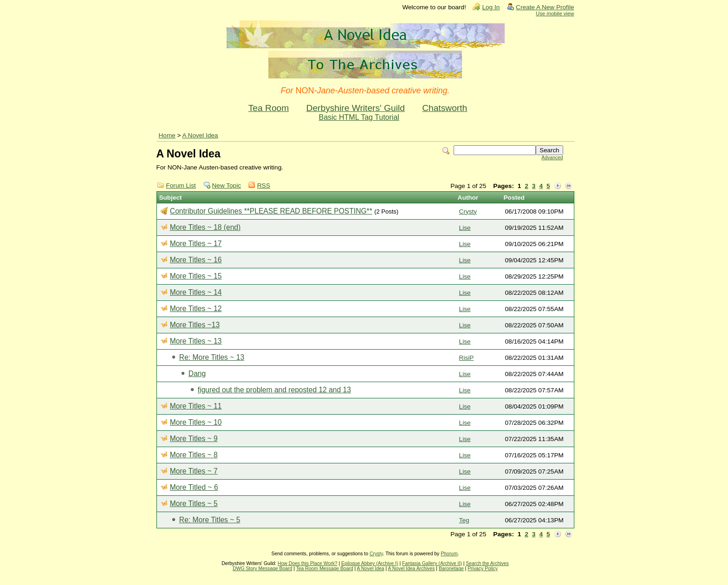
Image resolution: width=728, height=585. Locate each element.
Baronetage (451, 569)
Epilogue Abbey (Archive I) (370, 563)
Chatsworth (445, 108)
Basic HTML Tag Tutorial (359, 117)
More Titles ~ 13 (196, 341)
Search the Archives (487, 563)
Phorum (449, 554)
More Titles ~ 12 (196, 309)
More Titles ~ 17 (196, 244)
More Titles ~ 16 (196, 260)
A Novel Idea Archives (411, 569)
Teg (464, 520)
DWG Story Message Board (262, 569)
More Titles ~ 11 (196, 406)
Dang (197, 374)
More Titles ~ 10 (196, 422)
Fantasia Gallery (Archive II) (432, 563)
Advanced (552, 158)
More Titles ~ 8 (194, 455)
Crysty (468, 211)
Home (167, 135)
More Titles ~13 (195, 325)
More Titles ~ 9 (194, 439)
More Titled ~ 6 (194, 487)
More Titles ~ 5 (194, 504)
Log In (491, 7)
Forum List (181, 185)
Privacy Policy (483, 569)
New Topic (227, 185)
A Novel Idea (200, 135)
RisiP (467, 358)
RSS (264, 185)
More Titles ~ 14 (196, 292)
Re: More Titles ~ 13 (212, 357)
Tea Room (269, 108)
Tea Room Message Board (325, 569)
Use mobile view (555, 13)
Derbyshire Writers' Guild (356, 108)
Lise (465, 228)
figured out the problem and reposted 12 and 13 (274, 390)
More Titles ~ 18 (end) (205, 227)
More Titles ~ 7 (194, 471)
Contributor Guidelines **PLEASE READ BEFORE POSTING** (271, 211)
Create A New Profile (545, 7)
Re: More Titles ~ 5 (210, 520)
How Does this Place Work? (308, 563)
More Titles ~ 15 (196, 276)
